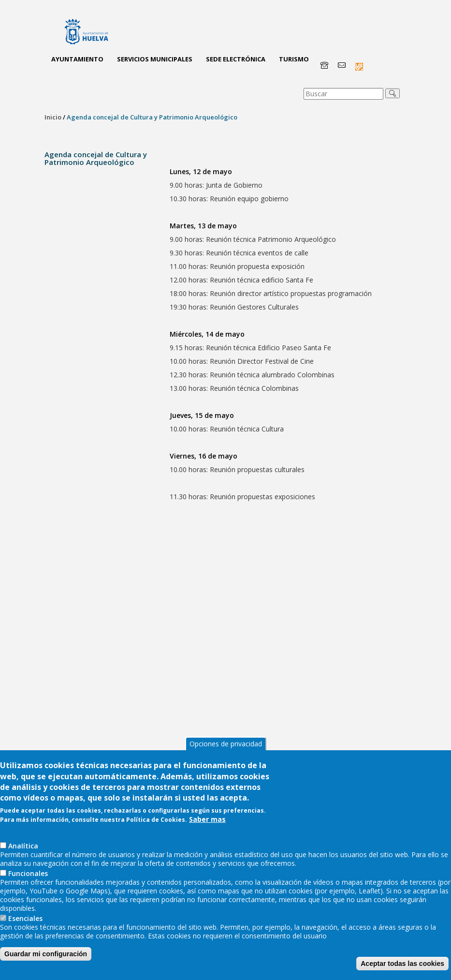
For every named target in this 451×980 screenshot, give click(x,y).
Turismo (294, 59)
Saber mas (207, 828)
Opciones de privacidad (226, 752)
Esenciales (25, 927)
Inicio (53, 117)
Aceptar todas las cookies (402, 972)
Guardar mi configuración (46, 963)
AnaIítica (23, 854)
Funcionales (28, 882)
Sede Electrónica (236, 59)
